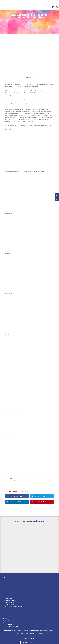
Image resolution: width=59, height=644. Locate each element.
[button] (57, 4)
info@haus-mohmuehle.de (14, 589)
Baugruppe (50, 478)
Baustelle (44, 480)
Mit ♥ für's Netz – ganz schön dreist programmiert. (30, 633)
